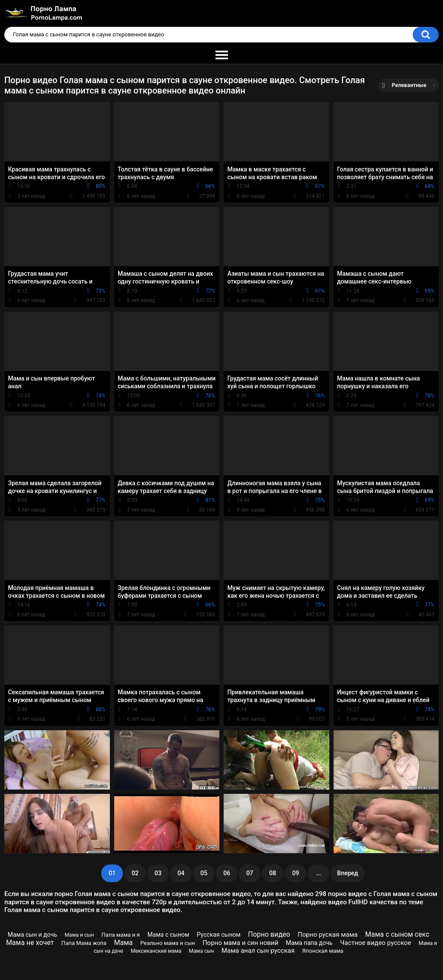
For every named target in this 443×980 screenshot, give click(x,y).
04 (181, 873)
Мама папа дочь (309, 943)
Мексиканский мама (156, 951)
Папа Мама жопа (84, 943)
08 (273, 873)
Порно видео (269, 934)
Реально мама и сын (168, 943)
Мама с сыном (169, 935)
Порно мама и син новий (240, 943)
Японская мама (323, 951)
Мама (124, 943)
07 (250, 873)
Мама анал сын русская (258, 951)
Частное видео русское (376, 943)
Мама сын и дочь (32, 935)
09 (295, 873)
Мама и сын (79, 935)
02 (135, 873)
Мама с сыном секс (397, 934)
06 (227, 873)
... (318, 873)
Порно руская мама (328, 935)
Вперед (347, 873)
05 (204, 873)
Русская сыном (219, 935)
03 (158, 873)
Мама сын (202, 951)
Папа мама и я (121, 935)
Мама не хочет (30, 943)
